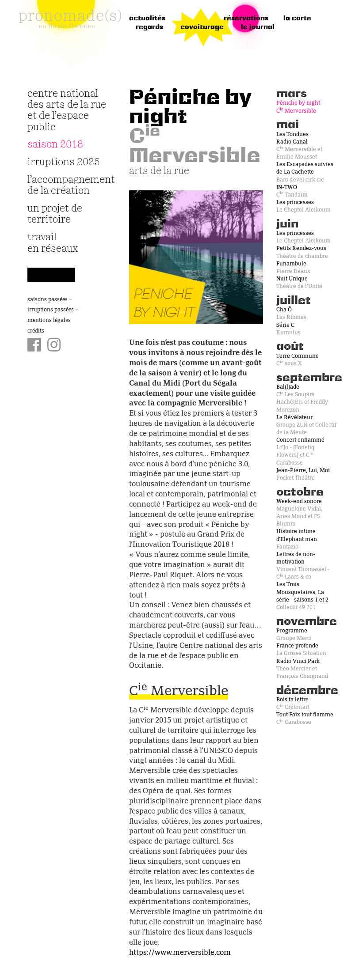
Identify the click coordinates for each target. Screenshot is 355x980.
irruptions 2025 (64, 162)
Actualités (147, 19)
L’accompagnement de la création (67, 185)
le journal (258, 27)
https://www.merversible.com (180, 953)
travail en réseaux (53, 243)
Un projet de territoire (55, 214)
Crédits (36, 331)
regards (149, 27)
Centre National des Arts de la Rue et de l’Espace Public (67, 111)
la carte (297, 19)
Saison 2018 (55, 145)
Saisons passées (50, 300)
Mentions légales (49, 321)
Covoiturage (202, 27)
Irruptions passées (53, 310)
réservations (246, 19)
